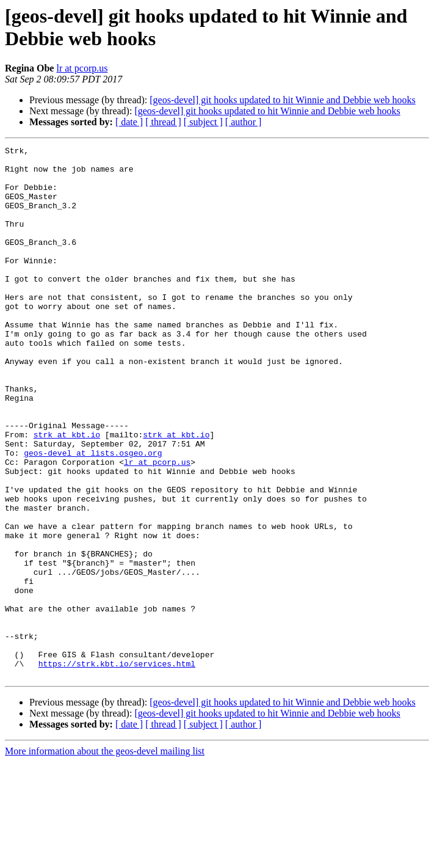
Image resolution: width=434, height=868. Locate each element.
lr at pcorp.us (82, 68)
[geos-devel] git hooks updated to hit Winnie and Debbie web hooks (282, 100)
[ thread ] (163, 122)
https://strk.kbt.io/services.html (117, 768)
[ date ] (129, 122)
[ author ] (244, 122)
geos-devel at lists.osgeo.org (93, 515)
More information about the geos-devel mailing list (105, 857)
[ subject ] (203, 122)
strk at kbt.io (67, 493)
